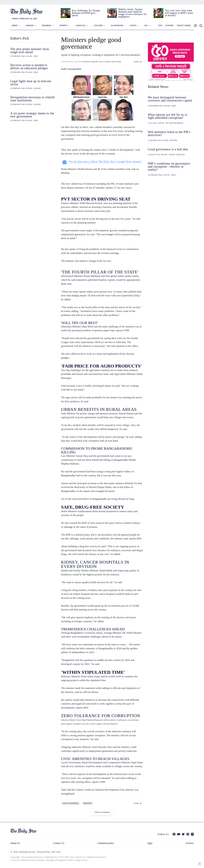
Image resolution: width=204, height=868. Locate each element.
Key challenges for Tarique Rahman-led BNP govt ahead (86, 13)
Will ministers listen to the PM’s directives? (169, 133)
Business (47, 26)
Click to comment (102, 812)
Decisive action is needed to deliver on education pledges (29, 67)
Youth (133, 26)
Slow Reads (117, 26)
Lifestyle (81, 26)
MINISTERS (88, 803)
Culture (98, 26)
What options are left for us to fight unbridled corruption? (168, 116)
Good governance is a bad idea (168, 149)
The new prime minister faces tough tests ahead (30, 51)
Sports (63, 26)
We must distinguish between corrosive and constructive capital (170, 99)
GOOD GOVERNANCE (71, 803)
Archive (190, 843)
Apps (150, 843)
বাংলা (160, 26)
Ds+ (146, 26)
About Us (15, 843)
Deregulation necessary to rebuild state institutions (32, 99)
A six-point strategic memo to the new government (32, 115)
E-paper (169, 26)
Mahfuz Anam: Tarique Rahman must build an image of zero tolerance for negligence (133, 13)
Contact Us (59, 843)
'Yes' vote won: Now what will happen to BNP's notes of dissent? (179, 13)
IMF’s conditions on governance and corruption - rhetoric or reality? (169, 167)
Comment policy (106, 843)
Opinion (30, 26)
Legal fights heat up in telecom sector (31, 83)
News (15, 26)
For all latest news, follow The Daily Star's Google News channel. (102, 162)
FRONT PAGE (116, 62)
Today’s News (184, 26)
